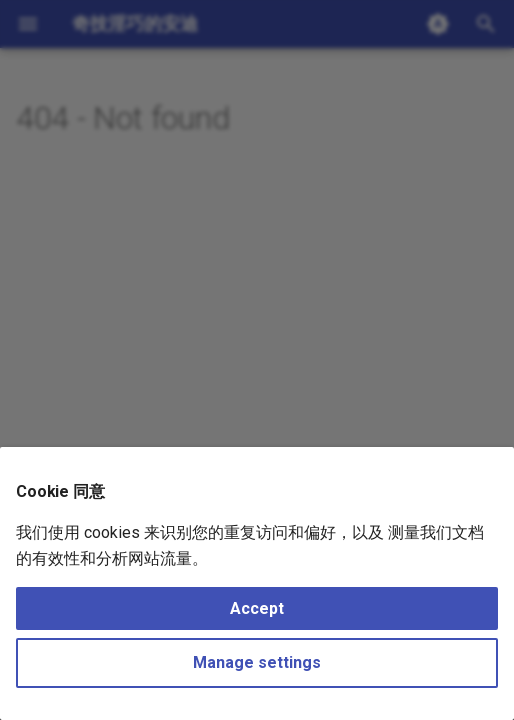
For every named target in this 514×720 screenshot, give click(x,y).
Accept (257, 608)
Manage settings (257, 662)
